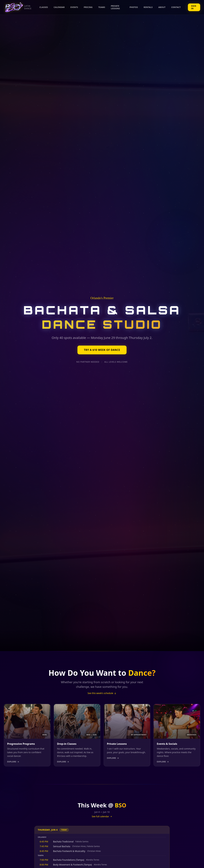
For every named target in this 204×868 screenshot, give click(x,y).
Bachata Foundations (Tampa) (69, 860)
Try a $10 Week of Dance (102, 350)
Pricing (88, 7)
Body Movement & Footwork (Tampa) (72, 865)
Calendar (59, 7)
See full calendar (102, 816)
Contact (176, 7)
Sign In (194, 7)
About (162, 7)
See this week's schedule (102, 693)
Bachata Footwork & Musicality (69, 851)
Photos (134, 7)
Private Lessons (115, 7)
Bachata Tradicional (63, 842)
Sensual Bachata (62, 846)
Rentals (148, 7)
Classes (44, 7)
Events (74, 7)
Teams (102, 7)
